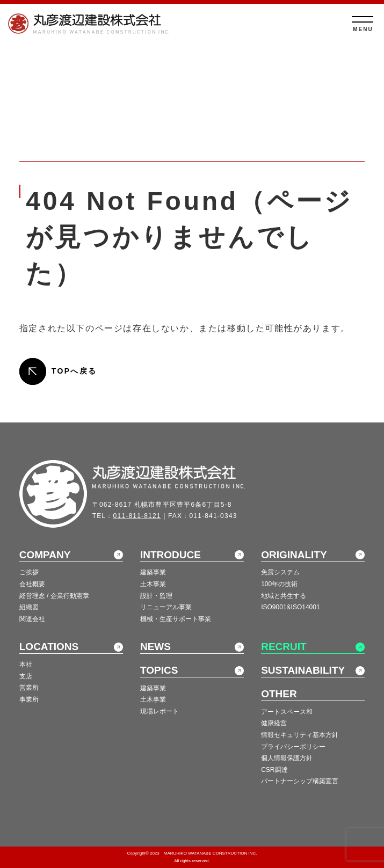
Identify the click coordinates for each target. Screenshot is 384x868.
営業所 (29, 688)
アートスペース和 (287, 712)
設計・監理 (156, 596)
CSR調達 (274, 770)
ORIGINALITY (294, 555)
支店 (26, 676)
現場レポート (160, 711)
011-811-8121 (137, 516)
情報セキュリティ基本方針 (300, 735)
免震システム (280, 572)
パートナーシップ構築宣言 (300, 781)
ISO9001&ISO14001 (290, 607)
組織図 (29, 607)
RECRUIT (284, 647)
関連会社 (32, 619)
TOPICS (159, 670)
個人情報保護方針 (287, 758)
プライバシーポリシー (293, 747)
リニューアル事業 (166, 607)
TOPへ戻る (74, 371)
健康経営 (274, 723)
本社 (26, 665)
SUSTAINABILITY (303, 670)
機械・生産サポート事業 (176, 619)
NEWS (155, 647)
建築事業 (153, 572)
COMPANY (45, 555)
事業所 (29, 699)
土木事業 (153, 584)
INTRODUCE (171, 555)
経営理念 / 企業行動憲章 (54, 596)
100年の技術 (279, 584)
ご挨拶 (29, 572)
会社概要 (32, 584)
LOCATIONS (49, 647)
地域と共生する (284, 596)
